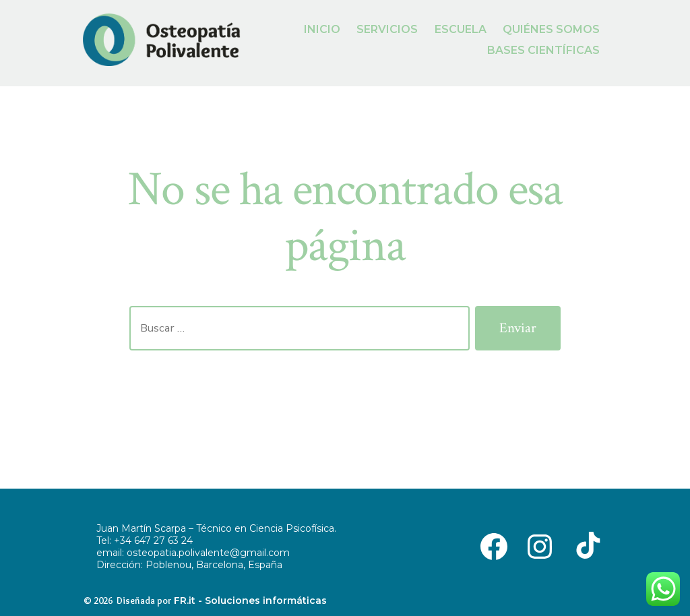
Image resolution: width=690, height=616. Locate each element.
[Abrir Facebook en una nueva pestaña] (494, 545)
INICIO (322, 29)
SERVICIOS (387, 29)
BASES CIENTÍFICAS (543, 50)
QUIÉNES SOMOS (551, 29)
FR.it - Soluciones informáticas (250, 600)
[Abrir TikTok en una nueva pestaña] (586, 545)
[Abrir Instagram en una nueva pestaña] (540, 545)
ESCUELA (461, 29)
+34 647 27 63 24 (153, 541)
